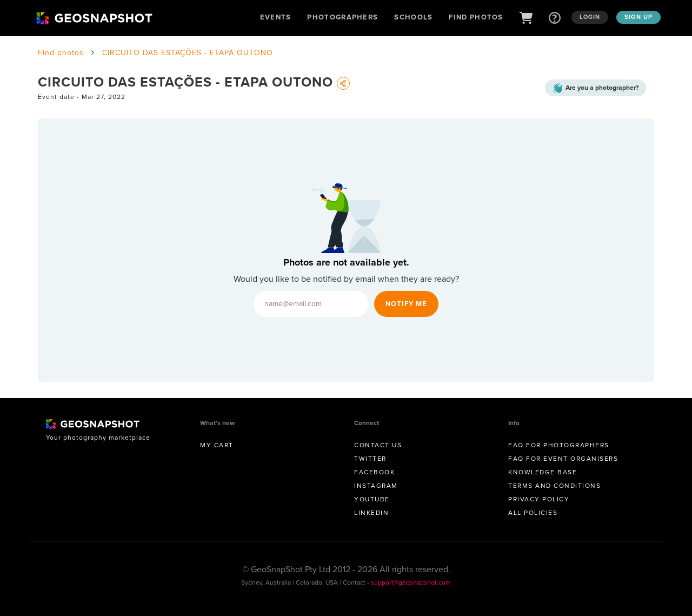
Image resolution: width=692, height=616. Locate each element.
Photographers (342, 17)
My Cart (217, 445)
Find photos (61, 53)
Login (590, 17)
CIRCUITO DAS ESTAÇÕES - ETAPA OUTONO (188, 53)
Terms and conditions (554, 486)
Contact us (378, 445)
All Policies (533, 513)
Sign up (638, 17)
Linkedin (371, 513)
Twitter (370, 459)
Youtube (372, 499)
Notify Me (406, 304)
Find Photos (476, 17)
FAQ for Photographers (559, 445)
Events (276, 17)
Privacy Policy (539, 499)
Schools (413, 17)
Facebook (374, 472)
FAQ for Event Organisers (563, 459)
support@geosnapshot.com (411, 582)
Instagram (376, 486)
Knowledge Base (543, 472)
